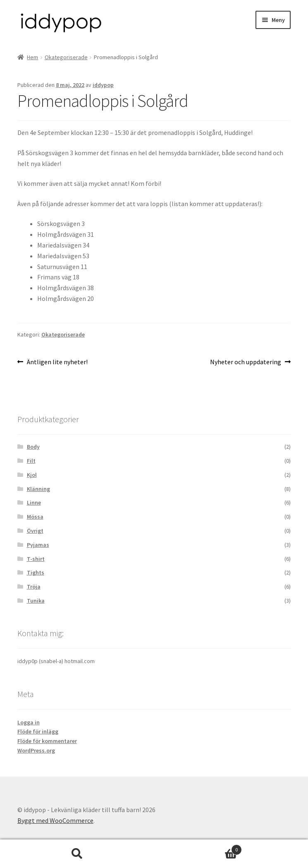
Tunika (36, 601)
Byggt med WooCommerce (55, 820)
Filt (31, 461)
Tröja (34, 587)
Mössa (35, 517)
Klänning (38, 489)
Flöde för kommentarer (47, 741)
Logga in (29, 722)
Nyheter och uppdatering (246, 362)
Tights (36, 572)
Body (33, 447)
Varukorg (198, 848)
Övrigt (35, 531)
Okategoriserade (66, 57)
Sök (77, 854)
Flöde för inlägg (38, 731)
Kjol (32, 475)
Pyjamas (38, 545)
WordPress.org (36, 750)
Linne (34, 503)
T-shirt (36, 559)
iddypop (103, 85)
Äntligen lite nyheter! (57, 362)
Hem (32, 57)
